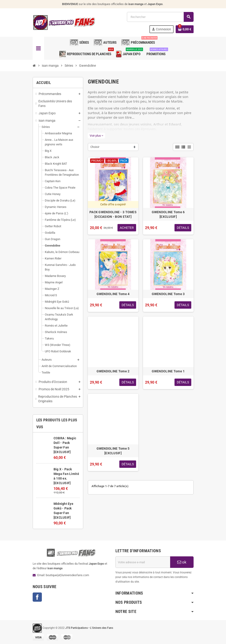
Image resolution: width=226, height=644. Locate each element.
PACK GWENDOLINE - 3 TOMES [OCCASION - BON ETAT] (113, 214)
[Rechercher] (160, 17)
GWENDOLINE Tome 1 (168, 371)
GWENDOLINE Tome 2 (113, 371)
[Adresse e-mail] (143, 562)
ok (182, 562)
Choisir (95, 147)
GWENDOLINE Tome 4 (113, 294)
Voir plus (96, 136)
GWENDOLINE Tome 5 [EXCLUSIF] (113, 451)
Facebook (37, 597)
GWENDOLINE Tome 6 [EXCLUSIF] (168, 214)
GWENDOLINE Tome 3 (168, 294)
